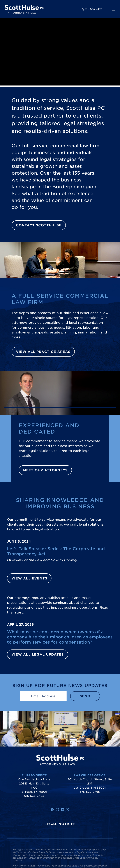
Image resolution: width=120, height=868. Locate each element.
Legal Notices (60, 824)
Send (85, 696)
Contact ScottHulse (39, 225)
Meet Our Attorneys (45, 470)
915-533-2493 (92, 9)
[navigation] (113, 9)
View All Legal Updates (38, 654)
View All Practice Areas (43, 352)
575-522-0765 (90, 792)
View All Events (29, 578)
